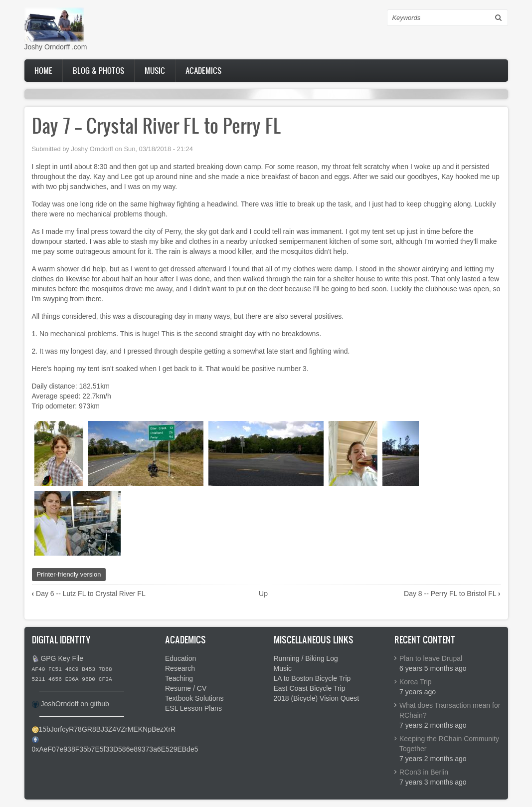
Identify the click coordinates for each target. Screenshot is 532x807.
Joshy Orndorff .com (56, 47)
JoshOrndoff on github (75, 704)
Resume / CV (186, 688)
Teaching (179, 678)
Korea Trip (416, 682)
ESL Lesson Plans (193, 708)
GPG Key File (62, 658)
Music (155, 70)
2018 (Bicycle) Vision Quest (317, 698)
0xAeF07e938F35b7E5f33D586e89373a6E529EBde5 (115, 749)
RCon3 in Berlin (424, 772)
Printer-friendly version (69, 574)
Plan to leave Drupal (431, 658)
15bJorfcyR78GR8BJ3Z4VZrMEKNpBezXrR (107, 729)
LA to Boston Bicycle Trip (312, 678)
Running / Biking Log (306, 658)
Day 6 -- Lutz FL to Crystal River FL (89, 594)
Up (263, 594)
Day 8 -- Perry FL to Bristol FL (452, 594)
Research (180, 668)
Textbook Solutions (194, 698)
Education (180, 658)
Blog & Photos (98, 70)
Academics (203, 70)
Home (43, 70)
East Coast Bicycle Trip (310, 688)
